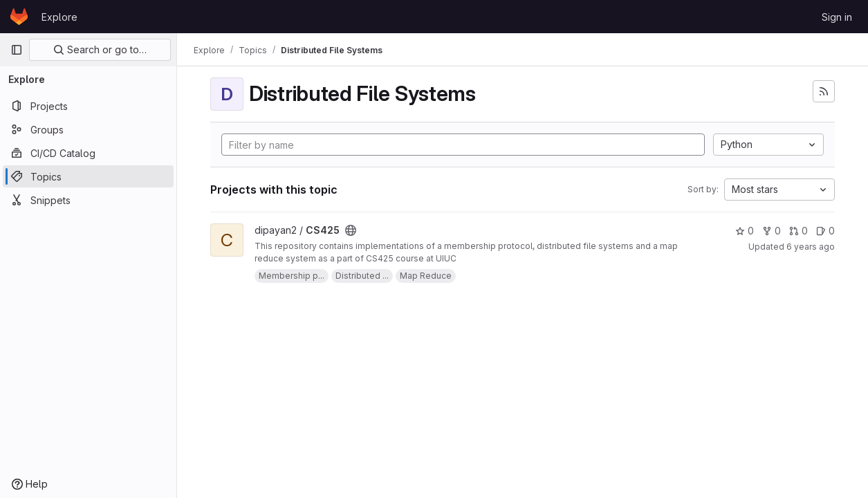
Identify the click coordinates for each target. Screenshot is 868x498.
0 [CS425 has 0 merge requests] (798, 231)
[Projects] (88, 106)
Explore (59, 17)
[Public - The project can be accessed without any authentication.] (351, 230)
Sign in (837, 17)
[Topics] (88, 176)
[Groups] (88, 129)
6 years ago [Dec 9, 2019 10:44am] (811, 247)
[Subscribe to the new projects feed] (824, 91)
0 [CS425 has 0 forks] (772, 231)
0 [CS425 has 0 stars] (745, 231)
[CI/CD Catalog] (88, 153)
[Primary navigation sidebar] (17, 50)
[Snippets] (88, 200)
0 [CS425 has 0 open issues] (825, 231)
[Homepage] (19, 17)
